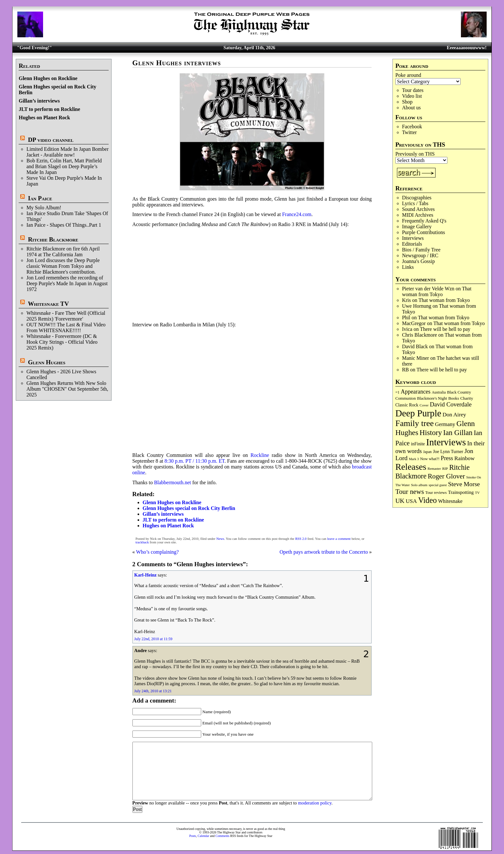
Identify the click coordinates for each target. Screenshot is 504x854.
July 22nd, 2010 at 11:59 (153, 639)
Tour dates (413, 90)
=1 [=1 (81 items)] (397, 392)
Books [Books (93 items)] (454, 398)
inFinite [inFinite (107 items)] (418, 444)
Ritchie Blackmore (53, 239)
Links (408, 267)
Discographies (417, 198)
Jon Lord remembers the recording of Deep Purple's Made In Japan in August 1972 (67, 283)
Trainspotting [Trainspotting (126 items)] (461, 492)
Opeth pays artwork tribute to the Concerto (324, 552)
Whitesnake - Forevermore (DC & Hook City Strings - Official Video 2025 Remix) (62, 342)
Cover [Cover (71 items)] (424, 405)
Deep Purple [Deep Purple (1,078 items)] (418, 413)
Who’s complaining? (157, 552)
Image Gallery (417, 227)
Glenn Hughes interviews (177, 63)
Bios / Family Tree (421, 250)
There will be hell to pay (445, 329)
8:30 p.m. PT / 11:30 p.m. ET (195, 461)
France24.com (297, 214)
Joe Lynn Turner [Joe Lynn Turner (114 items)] (448, 451)
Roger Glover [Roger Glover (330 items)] (446, 476)
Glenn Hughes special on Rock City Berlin (189, 508)
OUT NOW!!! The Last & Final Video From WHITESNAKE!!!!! (66, 327)
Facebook (412, 127)
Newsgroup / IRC (420, 255)
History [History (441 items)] (431, 432)
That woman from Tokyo (437, 291)
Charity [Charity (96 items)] (467, 398)
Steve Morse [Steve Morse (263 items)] (464, 484)
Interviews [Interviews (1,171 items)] (446, 442)
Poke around (408, 75)
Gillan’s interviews (39, 101)
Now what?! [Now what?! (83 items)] (430, 459)
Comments (222, 836)
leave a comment (339, 539)
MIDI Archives (418, 215)
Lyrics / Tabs (415, 203)
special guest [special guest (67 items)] (438, 485)
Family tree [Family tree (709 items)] (414, 423)
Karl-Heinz (146, 575)
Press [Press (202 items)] (447, 458)
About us (411, 108)
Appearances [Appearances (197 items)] (416, 392)
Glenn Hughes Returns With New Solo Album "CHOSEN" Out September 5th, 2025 (67, 389)
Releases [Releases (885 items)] (411, 467)
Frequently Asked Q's (424, 221)
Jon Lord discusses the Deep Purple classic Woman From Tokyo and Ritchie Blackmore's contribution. (63, 266)
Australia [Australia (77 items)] (439, 392)
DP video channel (51, 140)
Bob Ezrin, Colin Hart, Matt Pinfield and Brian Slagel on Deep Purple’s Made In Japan (64, 166)
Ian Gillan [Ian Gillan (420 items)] (458, 433)
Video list (412, 96)
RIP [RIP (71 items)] (445, 468)
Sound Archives (419, 209)
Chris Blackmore (420, 335)
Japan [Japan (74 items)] (427, 452)
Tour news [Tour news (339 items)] (410, 492)
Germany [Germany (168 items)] (445, 424)
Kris (407, 300)
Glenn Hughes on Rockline (48, 78)
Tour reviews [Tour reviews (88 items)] (436, 493)
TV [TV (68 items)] (477, 493)
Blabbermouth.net (172, 482)
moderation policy (315, 803)
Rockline (260, 455)
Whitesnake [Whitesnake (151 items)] (450, 501)
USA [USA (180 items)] (411, 501)
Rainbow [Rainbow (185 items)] (464, 458)
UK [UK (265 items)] (400, 501)
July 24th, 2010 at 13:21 (153, 691)
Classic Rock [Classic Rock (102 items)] (407, 405)
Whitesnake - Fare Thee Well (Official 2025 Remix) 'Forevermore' (66, 316)
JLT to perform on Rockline (49, 109)
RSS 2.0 (301, 539)
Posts (193, 836)
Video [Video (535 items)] (428, 500)
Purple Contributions (424, 232)
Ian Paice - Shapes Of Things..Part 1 (64, 225)
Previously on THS (415, 154)
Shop (407, 102)
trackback (142, 542)
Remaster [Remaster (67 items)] (434, 468)
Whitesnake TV (49, 304)
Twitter (410, 132)
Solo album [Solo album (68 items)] (419, 485)
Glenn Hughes (47, 362)
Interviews (413, 238)
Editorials (412, 244)
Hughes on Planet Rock (44, 118)
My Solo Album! (44, 208)
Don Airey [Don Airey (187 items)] (454, 414)
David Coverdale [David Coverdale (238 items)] (451, 404)
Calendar (203, 836)
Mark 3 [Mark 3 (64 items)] (414, 459)
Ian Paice (40, 198)
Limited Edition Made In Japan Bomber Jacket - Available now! (67, 152)
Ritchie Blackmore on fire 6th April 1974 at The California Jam (63, 252)
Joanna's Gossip (419, 261)
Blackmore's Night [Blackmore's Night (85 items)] (432, 398)
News (220, 539)
